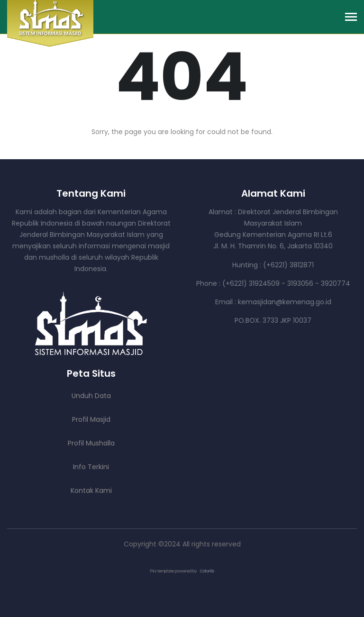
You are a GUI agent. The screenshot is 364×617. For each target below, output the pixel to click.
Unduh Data (91, 396)
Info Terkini (91, 467)
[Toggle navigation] (351, 18)
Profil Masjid (91, 419)
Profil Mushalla (91, 443)
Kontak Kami (91, 490)
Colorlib (207, 571)
